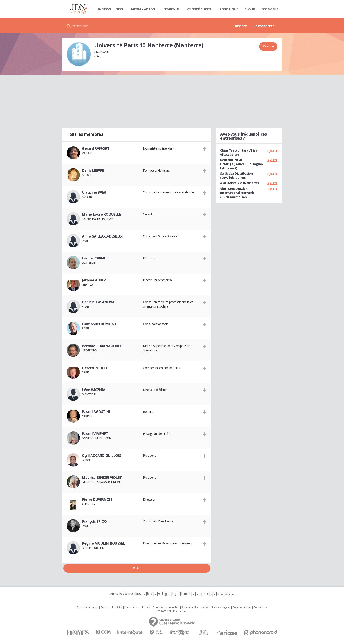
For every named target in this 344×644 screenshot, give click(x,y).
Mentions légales (220, 608)
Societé (146, 608)
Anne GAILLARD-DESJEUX (102, 236)
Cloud (250, 9)
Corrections (260, 608)
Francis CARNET (95, 258)
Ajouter (272, 151)
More (137, 568)
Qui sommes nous (87, 608)
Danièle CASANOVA (98, 302)
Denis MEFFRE (93, 170)
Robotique (229, 9)
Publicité (117, 608)
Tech (120, 9)
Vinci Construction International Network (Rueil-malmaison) (237, 193)
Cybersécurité (199, 9)
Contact (105, 608)
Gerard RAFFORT (96, 148)
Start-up (172, 9)
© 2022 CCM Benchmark (172, 612)
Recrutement (132, 608)
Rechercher (80, 26)
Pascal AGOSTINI (96, 412)
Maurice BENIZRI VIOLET (102, 478)
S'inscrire (240, 26)
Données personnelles (166, 608)
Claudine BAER (94, 192)
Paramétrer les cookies (195, 608)
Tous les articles (242, 608)
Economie (270, 9)
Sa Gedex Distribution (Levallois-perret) (236, 175)
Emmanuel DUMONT (99, 324)
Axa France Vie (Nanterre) (240, 183)
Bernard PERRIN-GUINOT (103, 346)
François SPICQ (94, 521)
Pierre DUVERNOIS (97, 499)
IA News (104, 9)
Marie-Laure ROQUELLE (101, 214)
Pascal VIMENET (95, 434)
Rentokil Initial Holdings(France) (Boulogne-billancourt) (242, 164)
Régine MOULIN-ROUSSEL (103, 543)
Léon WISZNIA (94, 390)
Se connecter (264, 26)
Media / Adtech (144, 9)
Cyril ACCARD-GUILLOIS (101, 456)
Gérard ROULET (95, 368)
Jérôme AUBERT (95, 280)
